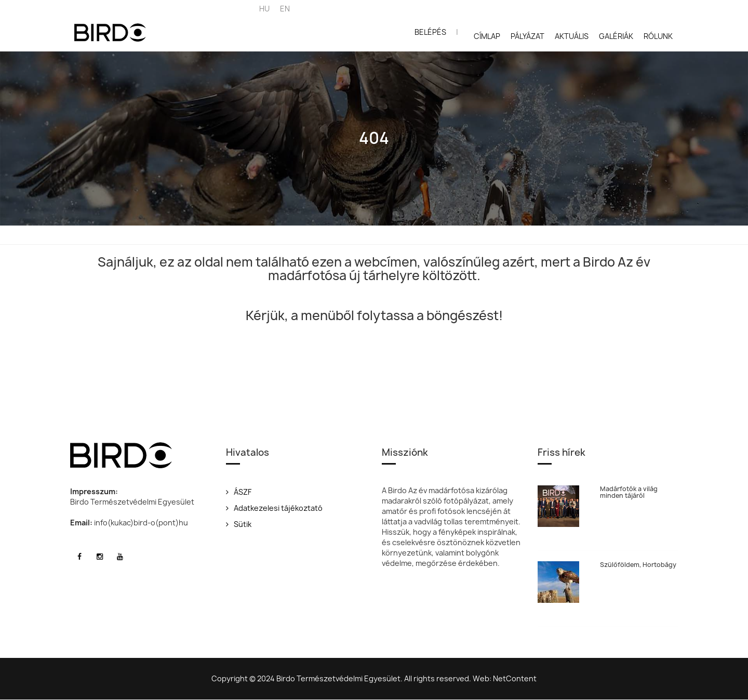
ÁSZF (239, 492)
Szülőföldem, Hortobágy (638, 565)
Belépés (430, 32)
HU (264, 9)
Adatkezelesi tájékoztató (274, 508)
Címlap (487, 36)
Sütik (239, 524)
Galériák (616, 36)
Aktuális (572, 36)
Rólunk (658, 36)
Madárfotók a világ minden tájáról (629, 492)
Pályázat (527, 36)
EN (285, 9)
